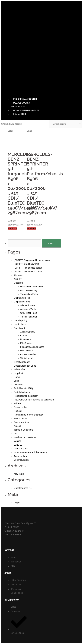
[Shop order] (65, 124)
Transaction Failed (29, 294)
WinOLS (18, 445)
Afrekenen (19, 275)
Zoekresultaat (21, 456)
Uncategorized (21, 488)
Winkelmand (26, 358)
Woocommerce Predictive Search (30, 452)
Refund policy (21, 407)
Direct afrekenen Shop (25, 366)
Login (17, 381)
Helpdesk (19, 373)
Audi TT (18, 279)
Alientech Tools (28, 305)
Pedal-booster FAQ (23, 388)
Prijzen (17, 403)
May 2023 (19, 474)
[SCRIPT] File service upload (28, 272)
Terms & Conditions (24, 430)
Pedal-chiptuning (22, 392)
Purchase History (29, 290)
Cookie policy (21, 320)
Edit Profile (19, 369)
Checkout (19, 283)
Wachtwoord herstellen (25, 437)
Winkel (17, 441)
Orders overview (28, 354)
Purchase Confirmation (32, 287)
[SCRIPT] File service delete (28, 268)
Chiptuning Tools (22, 302)
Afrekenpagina (27, 332)
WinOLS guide (21, 449)
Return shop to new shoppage (29, 415)
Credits (24, 336)
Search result (20, 419)
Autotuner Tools (28, 309)
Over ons (18, 385)
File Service (26, 343)
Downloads (26, 339)
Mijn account (27, 351)
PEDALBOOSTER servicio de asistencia (34, 400)
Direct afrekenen (22, 362)
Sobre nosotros (21, 422)
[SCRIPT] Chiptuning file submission (32, 260)
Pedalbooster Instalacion (26, 396)
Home (17, 377)
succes (17, 426)
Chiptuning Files (22, 298)
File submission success (32, 347)
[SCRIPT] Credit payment (26, 264)
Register (18, 411)
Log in (17, 503)
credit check (20, 324)
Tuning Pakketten (29, 317)
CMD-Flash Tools (29, 313)
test (16, 434)
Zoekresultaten (21, 460)
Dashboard (19, 328)
